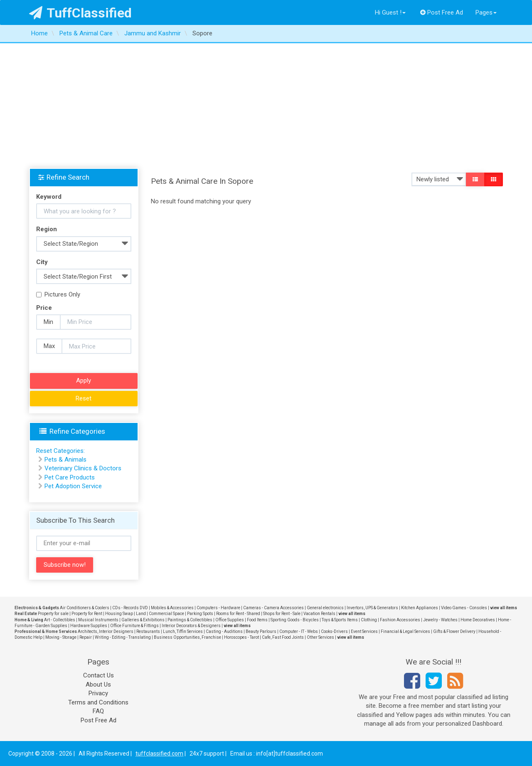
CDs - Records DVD (130, 608)
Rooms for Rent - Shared (238, 614)
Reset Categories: (60, 451)
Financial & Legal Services (405, 631)
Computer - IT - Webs (299, 631)
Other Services (320, 637)
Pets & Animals (65, 460)
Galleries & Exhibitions (143, 620)
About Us (98, 684)
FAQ (98, 711)
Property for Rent (87, 614)
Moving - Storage (61, 637)
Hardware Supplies (89, 626)
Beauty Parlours (261, 631)
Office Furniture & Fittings (134, 626)
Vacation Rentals (319, 614)
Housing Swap (119, 614)
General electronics (325, 608)
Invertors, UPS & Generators (372, 608)
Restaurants (148, 631)
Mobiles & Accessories (172, 608)
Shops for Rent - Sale (282, 614)
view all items (504, 608)
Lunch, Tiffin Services (183, 631)
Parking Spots (200, 614)
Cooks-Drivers (334, 631)
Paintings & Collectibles (190, 620)
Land (141, 614)
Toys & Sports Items (340, 620)
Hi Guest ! (390, 12)
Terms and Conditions (98, 702)
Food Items (257, 620)
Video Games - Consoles (464, 608)
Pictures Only (58, 294)
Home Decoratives (478, 620)
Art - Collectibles (60, 620)
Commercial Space (166, 614)
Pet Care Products (70, 477)
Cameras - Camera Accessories (273, 608)
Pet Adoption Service (73, 486)
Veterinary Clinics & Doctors (83, 468)
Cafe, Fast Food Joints (283, 637)
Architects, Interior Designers (106, 631)
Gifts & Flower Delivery (454, 631)
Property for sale (53, 614)
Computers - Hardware (218, 608)
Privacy (98, 693)
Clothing (369, 620)
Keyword (49, 197)
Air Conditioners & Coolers (85, 608)
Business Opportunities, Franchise (187, 637)
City (42, 262)
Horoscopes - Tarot (241, 637)
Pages (486, 12)
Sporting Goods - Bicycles (295, 620)
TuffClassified (80, 13)
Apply (84, 381)
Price (44, 308)
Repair (86, 637)
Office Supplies (230, 620)
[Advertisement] (266, 106)
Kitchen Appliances (420, 608)
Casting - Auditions (224, 631)
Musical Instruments (98, 620)
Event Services (364, 631)
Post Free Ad (442, 12)
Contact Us (99, 675)
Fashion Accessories (400, 620)
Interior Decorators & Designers (191, 626)
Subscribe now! (65, 565)
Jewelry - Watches (440, 620)
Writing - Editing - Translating (123, 637)
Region (47, 229)
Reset (84, 398)
